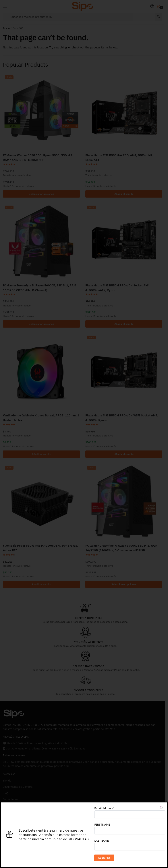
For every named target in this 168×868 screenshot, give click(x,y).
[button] (162, 807)
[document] (84, 434)
